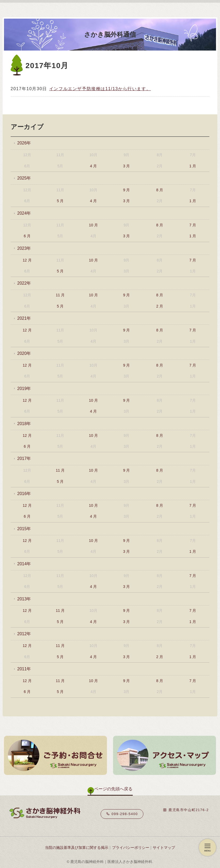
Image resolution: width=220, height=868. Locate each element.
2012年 (24, 634)
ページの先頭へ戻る (113, 789)
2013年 (24, 599)
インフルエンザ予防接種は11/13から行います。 (100, 89)
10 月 (93, 225)
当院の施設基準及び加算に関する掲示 (77, 848)
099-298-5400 (122, 814)
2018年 (24, 424)
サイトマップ (164, 848)
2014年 (24, 564)
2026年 (24, 143)
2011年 (24, 669)
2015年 (24, 529)
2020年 (24, 353)
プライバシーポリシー (131, 848)
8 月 (160, 190)
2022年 (24, 283)
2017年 (24, 458)
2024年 (24, 213)
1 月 (193, 166)
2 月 (160, 306)
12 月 (27, 260)
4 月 (93, 166)
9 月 (127, 190)
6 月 (27, 236)
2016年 (24, 494)
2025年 (24, 178)
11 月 (60, 295)
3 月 (127, 166)
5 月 (60, 201)
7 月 (193, 225)
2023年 (24, 248)
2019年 (24, 389)
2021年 (24, 318)
